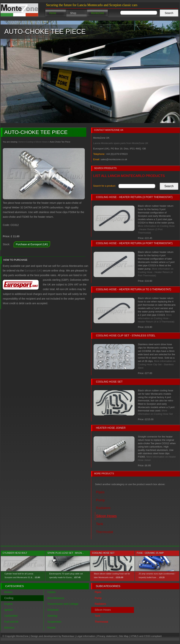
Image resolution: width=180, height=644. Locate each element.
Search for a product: (104, 186)
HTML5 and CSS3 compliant (146, 636)
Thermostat (101, 622)
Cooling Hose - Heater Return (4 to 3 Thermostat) (134, 289)
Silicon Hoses (42, 142)
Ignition (9, 610)
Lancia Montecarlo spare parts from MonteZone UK (121, 143)
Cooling (30, 142)
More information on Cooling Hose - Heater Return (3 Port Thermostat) (156, 229)
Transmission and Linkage (63, 604)
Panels (51, 628)
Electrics (9, 628)
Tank (97, 616)
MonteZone (98, 13)
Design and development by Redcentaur (52, 636)
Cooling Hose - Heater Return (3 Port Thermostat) (134, 197)
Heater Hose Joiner (111, 428)
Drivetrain (53, 610)
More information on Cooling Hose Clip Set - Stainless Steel (157, 364)
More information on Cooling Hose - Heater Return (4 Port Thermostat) (156, 272)
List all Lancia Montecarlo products (129, 176)
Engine (8, 604)
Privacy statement (107, 636)
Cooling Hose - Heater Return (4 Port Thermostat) (134, 243)
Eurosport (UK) (33, 271)
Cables (52, 592)
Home (53, 13)
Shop (73, 13)
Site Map (124, 636)
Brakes (8, 592)
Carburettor (11, 616)
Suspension (54, 622)
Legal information (86, 636)
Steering (52, 616)
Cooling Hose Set (109, 382)
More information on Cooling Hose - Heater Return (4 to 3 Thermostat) (156, 318)
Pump (98, 598)
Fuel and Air (11, 622)
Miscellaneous (56, 598)
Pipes (98, 592)
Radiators (100, 604)
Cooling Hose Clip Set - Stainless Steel (126, 335)
